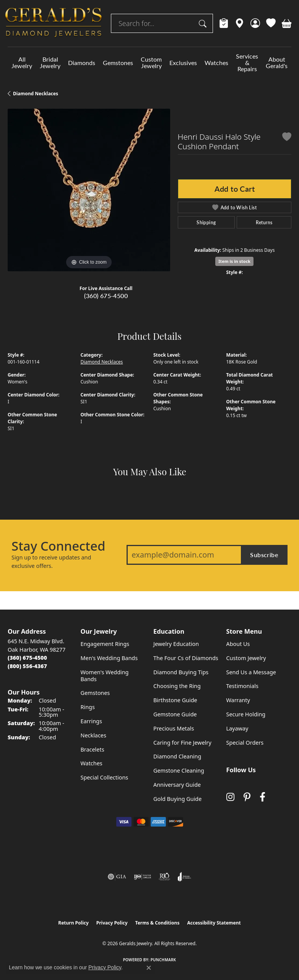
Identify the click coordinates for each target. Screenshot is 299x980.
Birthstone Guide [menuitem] (175, 700)
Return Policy (73, 923)
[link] (224, 23)
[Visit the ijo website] (142, 877)
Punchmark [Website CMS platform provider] (163, 960)
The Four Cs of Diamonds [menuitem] (186, 658)
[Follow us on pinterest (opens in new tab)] (247, 797)
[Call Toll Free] (27, 666)
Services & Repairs (247, 63)
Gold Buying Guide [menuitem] (177, 799)
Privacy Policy (112, 923)
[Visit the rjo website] (164, 877)
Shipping (206, 222)
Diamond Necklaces (36, 94)
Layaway (237, 728)
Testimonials (242, 686)
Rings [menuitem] (88, 707)
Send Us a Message (251, 672)
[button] (255, 23)
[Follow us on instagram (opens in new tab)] (230, 797)
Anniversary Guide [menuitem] (177, 785)
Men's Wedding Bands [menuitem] (109, 658)
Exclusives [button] (183, 63)
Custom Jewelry (151, 62)
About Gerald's (277, 62)
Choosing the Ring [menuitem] (177, 686)
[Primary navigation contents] (149, 63)
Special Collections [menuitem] (105, 777)
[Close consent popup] (149, 968)
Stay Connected (58, 546)
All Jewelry (22, 62)
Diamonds (82, 63)
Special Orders (245, 743)
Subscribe (264, 555)
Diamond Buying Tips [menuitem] (181, 672)
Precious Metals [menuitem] (174, 728)
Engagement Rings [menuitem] (105, 644)
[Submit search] (204, 23)
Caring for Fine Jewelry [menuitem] (182, 743)
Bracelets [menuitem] (93, 749)
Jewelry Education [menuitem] (176, 644)
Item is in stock (234, 261)
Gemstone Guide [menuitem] (175, 714)
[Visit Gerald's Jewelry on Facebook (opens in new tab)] (262, 797)
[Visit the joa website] (184, 877)
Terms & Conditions (158, 923)
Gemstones (118, 63)
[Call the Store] (27, 658)
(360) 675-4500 (106, 296)
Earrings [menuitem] (91, 721)
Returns (264, 222)
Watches (216, 63)
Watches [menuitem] (92, 763)
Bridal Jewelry (50, 62)
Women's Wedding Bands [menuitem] (105, 676)
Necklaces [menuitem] (93, 735)
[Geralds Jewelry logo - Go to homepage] (54, 23)
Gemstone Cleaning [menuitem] (179, 770)
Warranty (238, 700)
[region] (89, 190)
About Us (238, 644)
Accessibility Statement (214, 923)
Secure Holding (246, 714)
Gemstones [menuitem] (95, 693)
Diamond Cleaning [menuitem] (177, 756)
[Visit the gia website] (117, 877)
